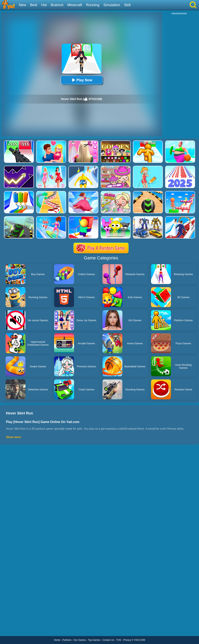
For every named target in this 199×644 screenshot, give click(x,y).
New (22, 5)
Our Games (80, 640)
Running (93, 5)
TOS (119, 640)
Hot (44, 5)
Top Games (94, 640)
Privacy (127, 640)
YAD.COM (140, 640)
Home (57, 640)
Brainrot (57, 5)
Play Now (82, 80)
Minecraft (75, 5)
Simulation (112, 5)
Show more (13, 437)
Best (34, 5)
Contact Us (108, 640)
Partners (67, 640)
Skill (127, 5)
